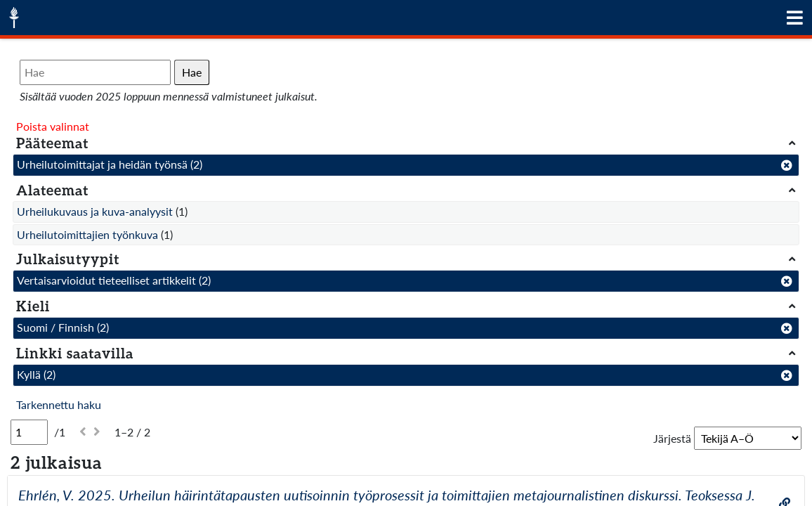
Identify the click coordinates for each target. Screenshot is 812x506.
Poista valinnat (53, 126)
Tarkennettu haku (59, 404)
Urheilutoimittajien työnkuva (87, 234)
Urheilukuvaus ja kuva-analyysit (95, 211)
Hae (192, 72)
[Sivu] (29, 432)
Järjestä (672, 438)
